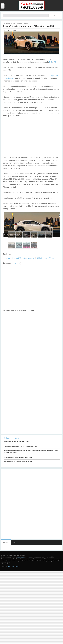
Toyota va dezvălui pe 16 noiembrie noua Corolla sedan (21, 446)
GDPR (17, 567)
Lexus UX (17, 258)
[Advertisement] (30, 287)
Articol (17, 264)
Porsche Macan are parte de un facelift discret (18, 462)
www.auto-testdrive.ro (23, 557)
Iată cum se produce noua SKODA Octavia (17, 442)
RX (55, 62)
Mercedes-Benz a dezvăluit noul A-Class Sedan (18, 457)
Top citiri (6, 543)
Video (52, 258)
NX (50, 62)
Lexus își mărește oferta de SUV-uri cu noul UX (29, 26)
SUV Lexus (42, 258)
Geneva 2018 (29, 258)
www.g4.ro (11, 567)
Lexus (7, 258)
